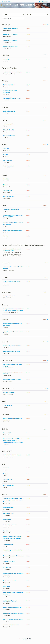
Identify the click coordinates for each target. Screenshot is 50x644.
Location (37, 14)
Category (13, 14)
